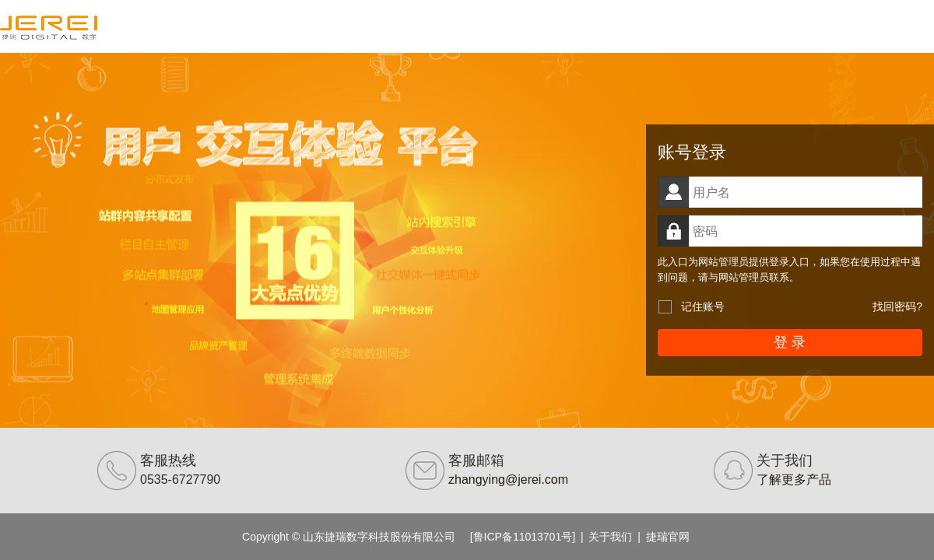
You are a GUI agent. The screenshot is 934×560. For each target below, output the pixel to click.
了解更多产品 (794, 479)
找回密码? (897, 306)
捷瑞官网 (668, 537)
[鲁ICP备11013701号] (523, 537)
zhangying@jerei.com (508, 479)
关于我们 (610, 537)
